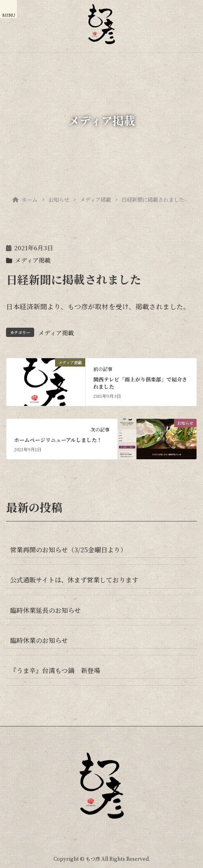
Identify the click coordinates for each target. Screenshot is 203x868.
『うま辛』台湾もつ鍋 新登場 (55, 670)
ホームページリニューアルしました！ (58, 440)
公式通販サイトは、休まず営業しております (74, 580)
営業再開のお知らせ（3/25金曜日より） (68, 550)
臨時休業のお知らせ (39, 640)
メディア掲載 (33, 260)
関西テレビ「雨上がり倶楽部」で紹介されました (140, 383)
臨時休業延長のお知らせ (45, 610)
